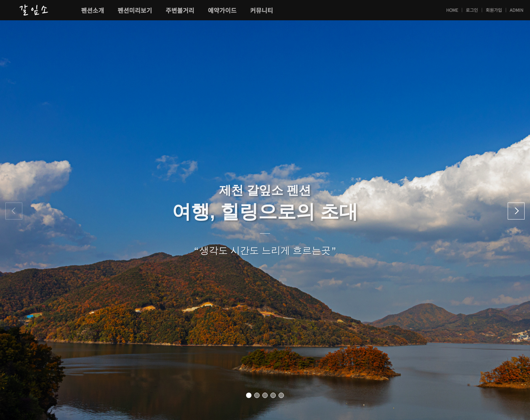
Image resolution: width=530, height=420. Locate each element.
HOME (452, 10)
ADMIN (516, 10)
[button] (249, 395)
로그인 (472, 10)
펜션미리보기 (135, 10)
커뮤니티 (262, 10)
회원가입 (494, 10)
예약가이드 (222, 10)
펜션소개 (93, 10)
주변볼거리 (180, 10)
